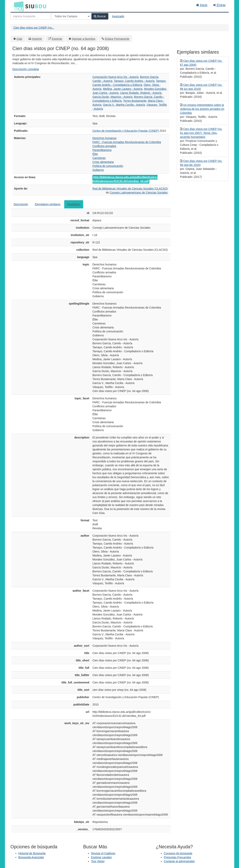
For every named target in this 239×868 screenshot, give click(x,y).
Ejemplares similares (48, 204)
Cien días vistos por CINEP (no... (34, 28)
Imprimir (37, 39)
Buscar (100, 16)
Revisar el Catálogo (103, 853)
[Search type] (71, 16)
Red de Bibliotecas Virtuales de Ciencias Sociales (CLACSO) (130, 189)
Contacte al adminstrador (179, 861)
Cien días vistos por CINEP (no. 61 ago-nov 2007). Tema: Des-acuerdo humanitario (201, 133)
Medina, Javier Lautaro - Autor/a (123, 89)
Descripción (21, 204)
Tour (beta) (98, 861)
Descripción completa (26, 69)
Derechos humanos (104, 138)
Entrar (219, 5)
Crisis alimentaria (103, 162)
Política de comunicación (108, 166)
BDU (18, 6)
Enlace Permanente (117, 39)
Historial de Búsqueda (32, 853)
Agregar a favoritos (84, 39)
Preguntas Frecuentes (178, 857)
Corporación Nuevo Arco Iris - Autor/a (115, 77)
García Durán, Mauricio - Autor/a (112, 97)
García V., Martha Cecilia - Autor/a (124, 105)
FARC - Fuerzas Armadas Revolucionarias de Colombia (127, 142)
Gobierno (98, 170)
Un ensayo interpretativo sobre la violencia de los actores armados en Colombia (202, 109)
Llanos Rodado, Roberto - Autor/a (141, 93)
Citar (19, 39)
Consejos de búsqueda (178, 853)
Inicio (202, 5)
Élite (95, 154)
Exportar (57, 39)
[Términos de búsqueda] (30, 16)
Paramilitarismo (102, 150)
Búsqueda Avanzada (31, 857)
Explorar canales (101, 857)
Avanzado (118, 16)
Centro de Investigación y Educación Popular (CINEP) (126, 131)
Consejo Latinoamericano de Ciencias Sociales (139, 193)
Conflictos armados (104, 146)
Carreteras (99, 158)
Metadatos (74, 204)
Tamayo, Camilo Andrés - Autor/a (134, 81)
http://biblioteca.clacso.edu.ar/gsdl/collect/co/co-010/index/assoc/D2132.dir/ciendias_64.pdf (125, 179)
